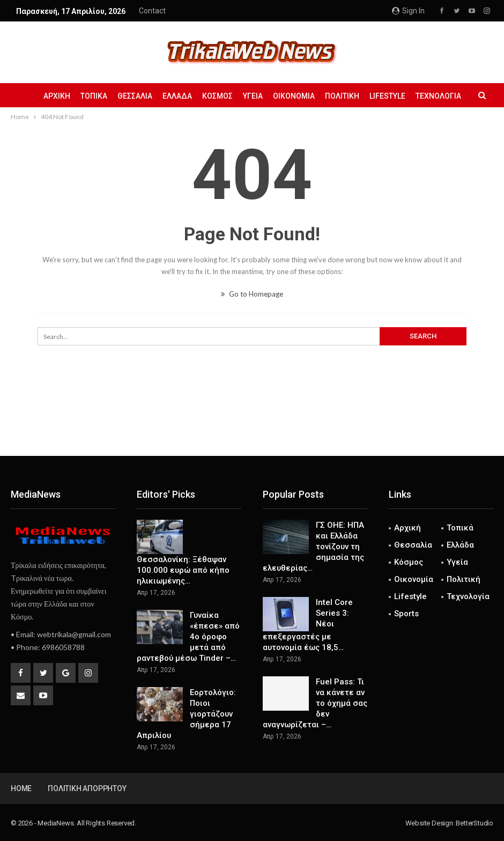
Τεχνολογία (438, 96)
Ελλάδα (177, 96)
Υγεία (253, 96)
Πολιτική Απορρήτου (87, 788)
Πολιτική (342, 96)
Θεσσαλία (135, 96)
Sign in (408, 11)
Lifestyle (387, 96)
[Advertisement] (252, 420)
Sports (406, 614)
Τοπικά (94, 96)
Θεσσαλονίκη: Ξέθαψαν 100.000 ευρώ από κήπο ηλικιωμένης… (183, 570)
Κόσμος (217, 96)
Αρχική (57, 96)
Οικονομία (294, 96)
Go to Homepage (252, 294)
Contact (152, 11)
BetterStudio (475, 823)
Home (21, 788)
